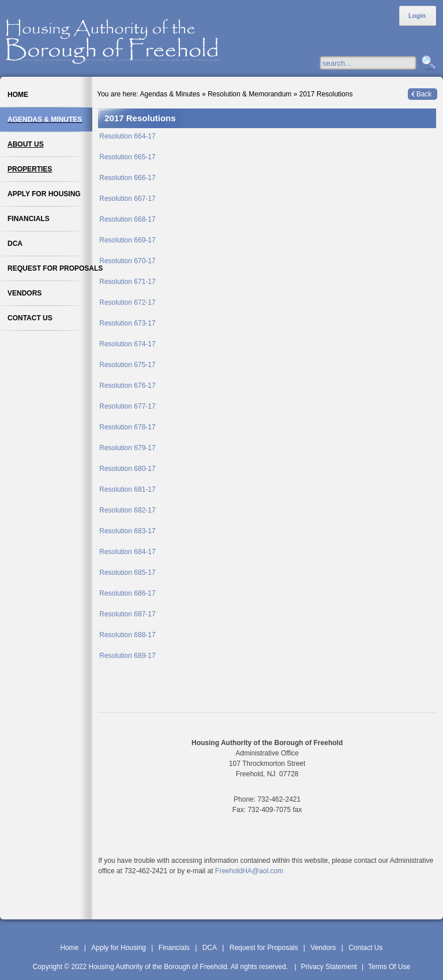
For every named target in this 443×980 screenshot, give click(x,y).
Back (424, 94)
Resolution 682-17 (127, 510)
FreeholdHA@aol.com (249, 871)
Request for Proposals (264, 948)
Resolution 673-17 (127, 323)
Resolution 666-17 (127, 178)
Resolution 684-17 (127, 552)
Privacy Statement (329, 967)
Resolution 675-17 (127, 365)
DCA (210, 948)
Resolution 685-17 (127, 573)
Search (427, 63)
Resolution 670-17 (127, 261)
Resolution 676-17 (127, 386)
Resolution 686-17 (127, 593)
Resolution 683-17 (127, 531)
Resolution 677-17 (127, 406)
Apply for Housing (119, 948)
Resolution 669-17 (127, 240)
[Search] (379, 63)
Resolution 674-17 (127, 344)
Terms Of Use (389, 967)
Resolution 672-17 (127, 302)
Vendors (323, 948)
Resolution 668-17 (127, 219)
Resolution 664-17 (127, 136)
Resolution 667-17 (127, 199)
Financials (174, 948)
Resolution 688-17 (127, 635)
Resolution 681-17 (127, 489)
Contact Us (365, 948)
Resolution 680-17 (127, 469)
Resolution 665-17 (127, 157)
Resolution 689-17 (127, 656)
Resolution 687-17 (127, 614)
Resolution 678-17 (127, 427)
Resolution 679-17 (127, 448)
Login (417, 16)
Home (69, 948)
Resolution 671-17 (127, 282)
